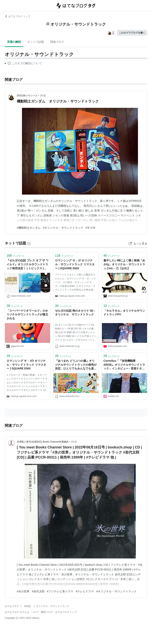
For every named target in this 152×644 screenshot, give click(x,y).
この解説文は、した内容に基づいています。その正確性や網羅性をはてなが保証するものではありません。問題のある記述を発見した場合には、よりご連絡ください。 (23, 64)
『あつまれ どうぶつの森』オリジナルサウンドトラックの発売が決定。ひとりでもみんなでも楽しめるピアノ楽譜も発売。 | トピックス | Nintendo (76, 365)
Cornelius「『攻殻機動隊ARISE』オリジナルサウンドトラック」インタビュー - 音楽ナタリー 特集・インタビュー (124, 365)
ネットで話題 (36, 42)
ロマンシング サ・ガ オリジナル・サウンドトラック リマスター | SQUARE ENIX (75, 264)
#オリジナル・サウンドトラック (63, 228)
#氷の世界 (23, 591)
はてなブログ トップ (18, 16)
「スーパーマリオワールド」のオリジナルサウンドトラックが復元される (27, 315)
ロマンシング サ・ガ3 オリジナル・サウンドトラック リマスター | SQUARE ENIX (26, 365)
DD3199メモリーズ (27, 96)
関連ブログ (57, 42)
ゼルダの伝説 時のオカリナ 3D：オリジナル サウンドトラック (76, 313)
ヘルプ (35, 612)
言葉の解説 (14, 42)
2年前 (43, 96)
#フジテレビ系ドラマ (60, 591)
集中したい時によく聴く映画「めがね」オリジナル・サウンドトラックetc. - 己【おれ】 (124, 264)
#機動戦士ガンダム (29, 228)
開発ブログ (47, 612)
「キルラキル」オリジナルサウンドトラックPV (124, 313)
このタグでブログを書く (132, 33)
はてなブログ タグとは (17, 612)
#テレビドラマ (85, 591)
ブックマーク (16, 256)
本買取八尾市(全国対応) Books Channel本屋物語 (43, 442)
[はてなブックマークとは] (29, 243)
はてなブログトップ (66, 612)
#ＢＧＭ (91, 228)
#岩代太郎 (38, 591)
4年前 (74, 442)
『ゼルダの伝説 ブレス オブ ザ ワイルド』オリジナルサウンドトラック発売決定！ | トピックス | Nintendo (28, 265)
